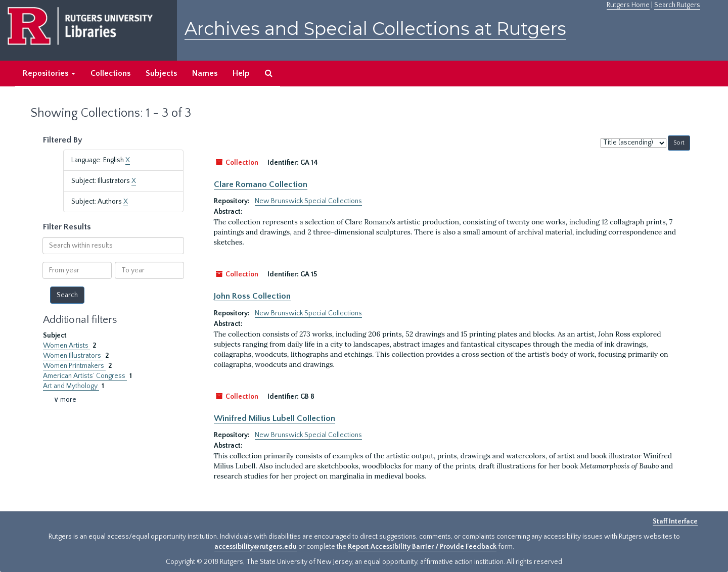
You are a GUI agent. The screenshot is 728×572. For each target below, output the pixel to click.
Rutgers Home (628, 5)
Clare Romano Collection (261, 184)
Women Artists (66, 346)
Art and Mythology (71, 386)
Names (205, 73)
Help (241, 73)
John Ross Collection (252, 296)
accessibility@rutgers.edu (256, 547)
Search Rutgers (677, 5)
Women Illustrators (73, 356)
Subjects (161, 73)
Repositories (49, 73)
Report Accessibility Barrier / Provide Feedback (422, 547)
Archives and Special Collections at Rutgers (375, 29)
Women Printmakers (74, 366)
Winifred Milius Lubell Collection (275, 418)
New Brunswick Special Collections (308, 201)
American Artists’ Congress (85, 376)
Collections (110, 73)
